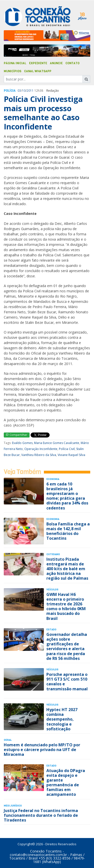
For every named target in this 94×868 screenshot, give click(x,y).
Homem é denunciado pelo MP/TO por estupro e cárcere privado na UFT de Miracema (42, 750)
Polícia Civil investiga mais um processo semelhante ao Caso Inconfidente (43, 113)
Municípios (13, 71)
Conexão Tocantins (46, 851)
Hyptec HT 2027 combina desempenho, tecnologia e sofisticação (62, 719)
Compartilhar (17, 435)
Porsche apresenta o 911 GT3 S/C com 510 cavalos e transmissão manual (67, 682)
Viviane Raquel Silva (71, 455)
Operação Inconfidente (41, 449)
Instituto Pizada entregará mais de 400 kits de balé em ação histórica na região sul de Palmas (67, 569)
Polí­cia (10, 91)
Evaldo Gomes (22, 443)
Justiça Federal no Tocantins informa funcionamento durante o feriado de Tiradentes (41, 815)
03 (19, 91)
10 (24, 91)
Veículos (52, 590)
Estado (51, 630)
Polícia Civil (67, 449)
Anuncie (56, 63)
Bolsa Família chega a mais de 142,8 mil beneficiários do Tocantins (68, 531)
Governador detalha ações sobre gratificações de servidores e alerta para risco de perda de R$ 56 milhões (67, 646)
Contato (72, 63)
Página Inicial (15, 63)
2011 (30, 91)
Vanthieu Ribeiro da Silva (39, 455)
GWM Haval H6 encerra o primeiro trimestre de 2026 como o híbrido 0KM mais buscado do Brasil (66, 606)
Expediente (38, 63)
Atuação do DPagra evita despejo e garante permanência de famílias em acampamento (66, 783)
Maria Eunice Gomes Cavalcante (57, 443)
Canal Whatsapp (38, 71)
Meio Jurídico (13, 806)
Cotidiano (53, 554)
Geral (8, 740)
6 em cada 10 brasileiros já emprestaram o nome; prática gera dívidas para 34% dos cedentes (67, 496)
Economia (53, 479)
